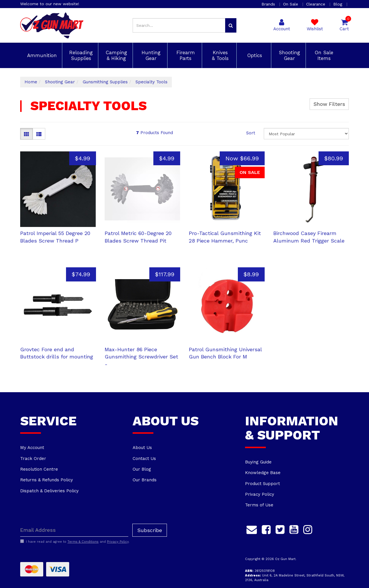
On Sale (291, 4)
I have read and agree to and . (75, 542)
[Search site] (231, 25)
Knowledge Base (263, 473)
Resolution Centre (39, 469)
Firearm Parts (185, 55)
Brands (269, 4)
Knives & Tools (219, 55)
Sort (251, 133)
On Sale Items (323, 55)
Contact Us (144, 459)
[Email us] (252, 529)
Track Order (33, 459)
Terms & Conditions (83, 542)
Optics (254, 55)
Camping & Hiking (116, 55)
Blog (338, 4)
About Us (142, 448)
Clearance (316, 4)
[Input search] (179, 25)
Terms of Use (259, 505)
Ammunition (41, 55)
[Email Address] (74, 530)
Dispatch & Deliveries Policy (49, 491)
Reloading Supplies (80, 55)
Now (242, 158)
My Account (32, 448)
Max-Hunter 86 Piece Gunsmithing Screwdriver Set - (141, 357)
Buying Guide (258, 462)
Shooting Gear (289, 55)
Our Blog (142, 469)
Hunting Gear (150, 55)
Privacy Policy (260, 494)
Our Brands (145, 480)
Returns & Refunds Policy (47, 480)
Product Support (262, 484)
